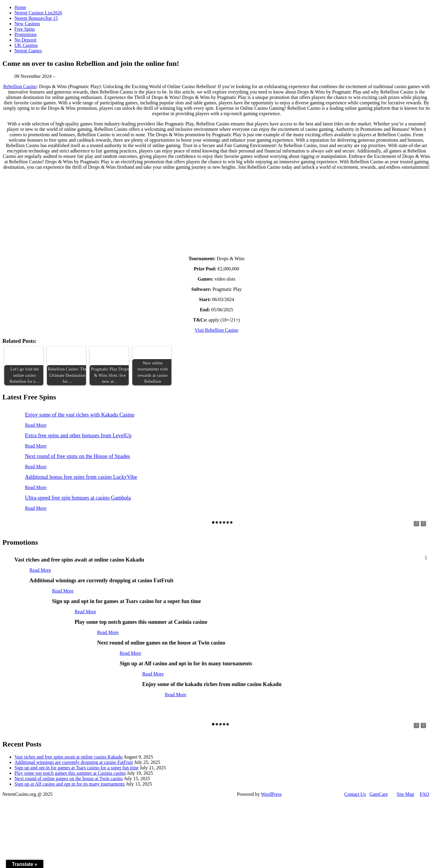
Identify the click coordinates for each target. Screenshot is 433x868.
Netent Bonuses (36, 18)
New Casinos (27, 24)
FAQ (424, 794)
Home (20, 7)
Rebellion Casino (20, 86)
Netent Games (28, 51)
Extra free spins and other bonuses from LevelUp (78, 436)
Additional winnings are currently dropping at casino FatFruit (74, 762)
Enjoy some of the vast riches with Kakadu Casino (80, 415)
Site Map (405, 794)
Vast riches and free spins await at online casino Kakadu (68, 757)
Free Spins (25, 29)
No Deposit (25, 40)
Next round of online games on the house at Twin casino (69, 779)
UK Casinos (26, 45)
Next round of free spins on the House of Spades (77, 456)
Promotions (26, 34)
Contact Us (355, 794)
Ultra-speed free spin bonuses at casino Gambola (78, 498)
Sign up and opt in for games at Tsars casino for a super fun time (77, 768)
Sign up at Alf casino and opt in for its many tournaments (70, 784)
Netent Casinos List (38, 13)
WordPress (271, 794)
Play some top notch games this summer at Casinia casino (70, 773)
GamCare (379, 794)
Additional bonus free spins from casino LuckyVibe (81, 477)
